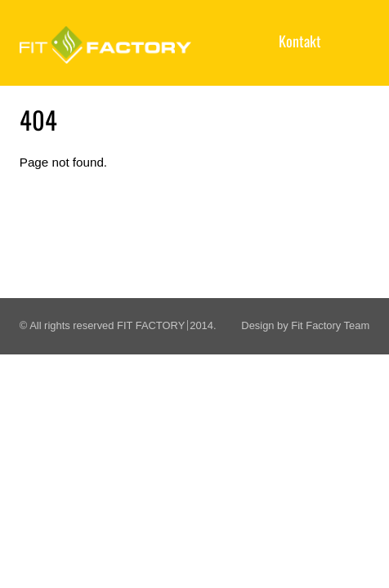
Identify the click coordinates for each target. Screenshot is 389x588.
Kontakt (300, 41)
